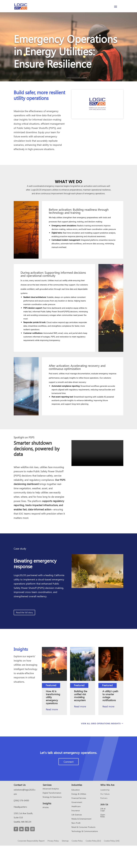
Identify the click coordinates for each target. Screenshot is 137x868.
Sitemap (65, 863)
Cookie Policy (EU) (93, 863)
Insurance (76, 833)
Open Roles (103, 838)
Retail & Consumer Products (83, 849)
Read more (80, 729)
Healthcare (76, 829)
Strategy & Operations (52, 820)
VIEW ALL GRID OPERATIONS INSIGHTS (101, 746)
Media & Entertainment (81, 841)
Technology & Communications (85, 854)
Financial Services (79, 820)
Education (76, 812)
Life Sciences (77, 837)
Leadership (105, 812)
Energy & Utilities (79, 816)
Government (77, 825)
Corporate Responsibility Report (31, 863)
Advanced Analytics (51, 811)
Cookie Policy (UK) (112, 863)
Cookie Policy (77, 863)
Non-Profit (76, 845)
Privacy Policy (53, 863)
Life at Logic (103, 832)
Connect (69, 784)
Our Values (105, 816)
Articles (46, 830)
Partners (104, 820)
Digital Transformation (52, 815)
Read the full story (24, 635)
